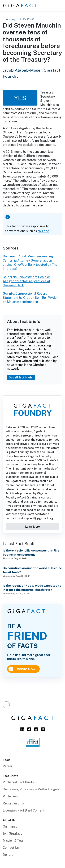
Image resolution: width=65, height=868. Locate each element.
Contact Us (11, 848)
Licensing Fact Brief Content (24, 810)
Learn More (32, 527)
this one (43, 231)
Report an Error (14, 803)
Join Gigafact (12, 833)
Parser (8, 766)
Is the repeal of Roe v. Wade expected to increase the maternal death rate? (32, 588)
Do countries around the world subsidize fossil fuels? (32, 570)
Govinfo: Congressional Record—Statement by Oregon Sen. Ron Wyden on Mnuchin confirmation (31, 298)
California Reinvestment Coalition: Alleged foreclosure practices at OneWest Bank (27, 281)
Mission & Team (14, 841)
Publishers (10, 796)
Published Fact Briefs (18, 782)
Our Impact (11, 826)
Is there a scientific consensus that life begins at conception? (31, 552)
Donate (8, 855)
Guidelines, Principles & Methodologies (31, 789)
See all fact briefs (21, 378)
